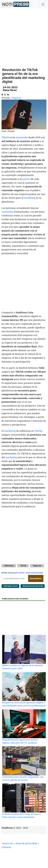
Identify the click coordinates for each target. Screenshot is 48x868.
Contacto (6, 847)
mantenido (22, 137)
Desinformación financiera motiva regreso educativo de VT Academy (20, 741)
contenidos (8, 212)
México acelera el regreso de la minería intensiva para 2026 (23, 667)
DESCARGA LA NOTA (10, 586)
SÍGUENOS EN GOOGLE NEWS (33, 586)
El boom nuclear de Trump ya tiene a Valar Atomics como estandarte (21, 815)
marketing (30, 198)
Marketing (9, 566)
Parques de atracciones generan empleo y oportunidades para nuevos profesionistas (24, 704)
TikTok (5, 137)
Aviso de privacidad (34, 573)
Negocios (17, 98)
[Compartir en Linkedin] (8, 94)
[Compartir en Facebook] (2, 94)
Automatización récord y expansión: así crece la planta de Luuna (23, 778)
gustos (27, 179)
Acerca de (8, 843)
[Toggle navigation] (43, 4)
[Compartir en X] (5, 94)
